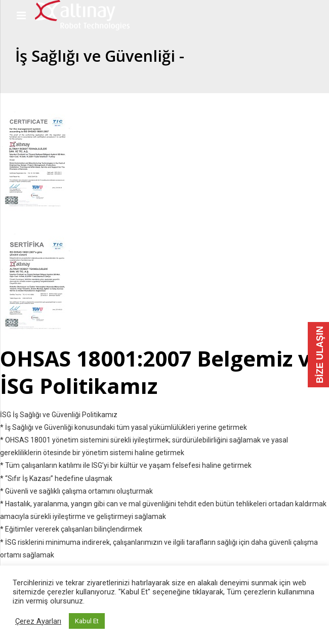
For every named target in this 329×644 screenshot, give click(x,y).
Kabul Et (87, 621)
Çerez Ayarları (38, 621)
